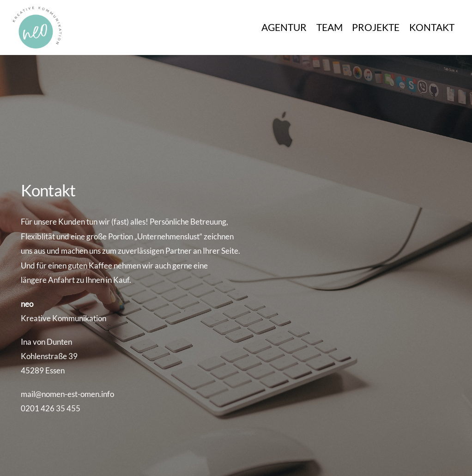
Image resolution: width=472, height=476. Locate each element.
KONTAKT (432, 27)
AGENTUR (284, 27)
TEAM (330, 27)
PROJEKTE (376, 27)
